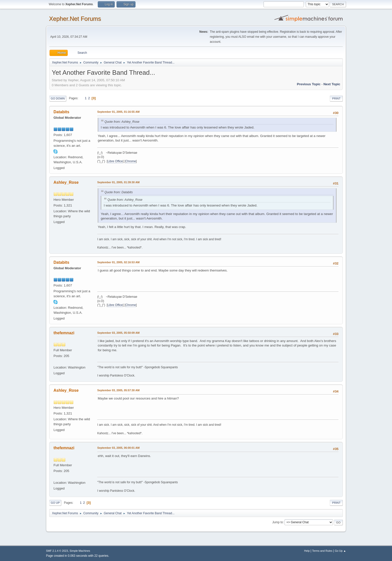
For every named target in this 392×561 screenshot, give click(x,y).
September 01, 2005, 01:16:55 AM (118, 112)
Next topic (332, 84)
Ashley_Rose (66, 182)
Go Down (58, 98)
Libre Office (115, 161)
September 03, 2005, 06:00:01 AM (118, 448)
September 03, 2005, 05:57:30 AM (118, 390)
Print (336, 98)
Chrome (131, 161)
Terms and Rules (322, 551)
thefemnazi (64, 333)
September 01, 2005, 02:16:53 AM (118, 262)
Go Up (55, 503)
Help (307, 551)
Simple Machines (80, 551)
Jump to (278, 522)
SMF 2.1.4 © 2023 (57, 551)
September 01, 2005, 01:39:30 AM (118, 182)
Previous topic (309, 84)
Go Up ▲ (340, 551)
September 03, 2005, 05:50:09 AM (118, 333)
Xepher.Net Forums (75, 19)
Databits (61, 112)
